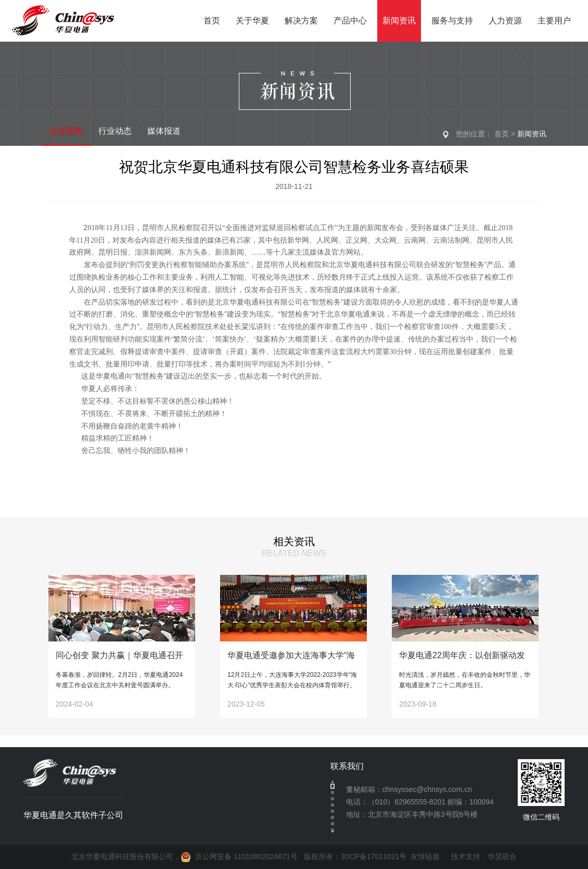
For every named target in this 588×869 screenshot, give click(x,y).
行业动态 (115, 131)
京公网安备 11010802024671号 (239, 857)
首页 (502, 134)
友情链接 (425, 857)
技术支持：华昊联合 (480, 857)
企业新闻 (66, 131)
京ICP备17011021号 (374, 857)
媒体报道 (164, 131)
